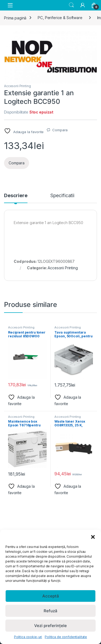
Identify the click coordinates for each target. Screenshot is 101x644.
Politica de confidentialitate (66, 637)
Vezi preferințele (50, 626)
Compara (60, 130)
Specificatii (62, 196)
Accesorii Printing (17, 86)
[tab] (16, 198)
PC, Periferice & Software (60, 18)
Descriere (16, 196)
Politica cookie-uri (28, 637)
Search (71, 5)
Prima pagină (15, 18)
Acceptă (51, 596)
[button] (93, 536)
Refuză (50, 611)
